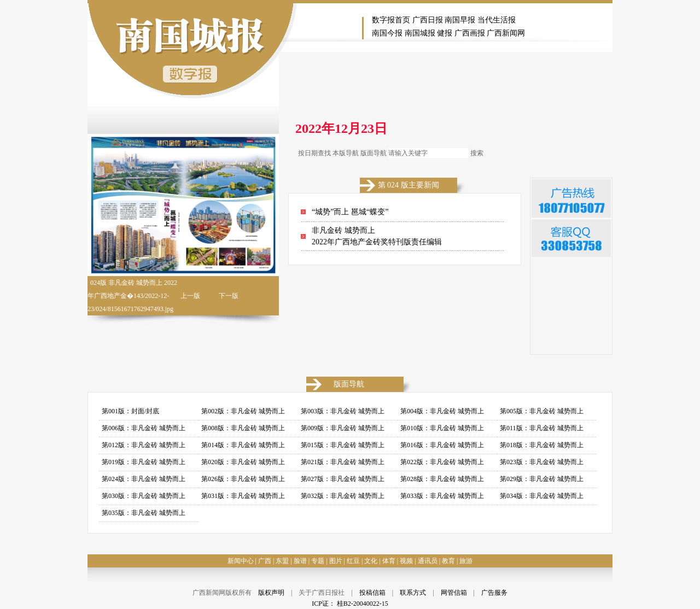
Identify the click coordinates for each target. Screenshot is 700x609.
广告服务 (494, 593)
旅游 (466, 561)
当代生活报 (497, 20)
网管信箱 (454, 593)
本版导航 (346, 153)
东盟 (282, 561)
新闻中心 (241, 561)
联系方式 (413, 593)
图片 (336, 561)
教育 (448, 561)
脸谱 (300, 561)
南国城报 (420, 33)
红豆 (353, 561)
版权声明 (271, 593)
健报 (445, 33)
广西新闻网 (506, 33)
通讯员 (428, 561)
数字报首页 (391, 20)
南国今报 (387, 33)
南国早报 (460, 20)
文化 (371, 561)
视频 (406, 561)
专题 (318, 561)
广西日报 (428, 20)
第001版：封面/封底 (130, 411)
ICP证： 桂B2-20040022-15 (350, 604)
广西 (265, 561)
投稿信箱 (372, 593)
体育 (389, 561)
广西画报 (470, 33)
